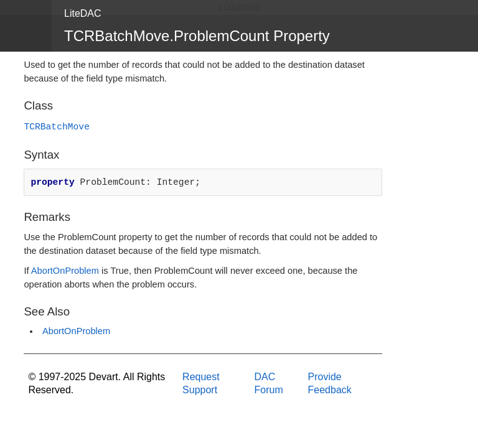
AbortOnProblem (65, 271)
